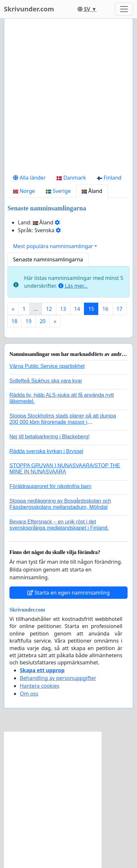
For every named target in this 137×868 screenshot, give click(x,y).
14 (77, 309)
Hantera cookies (40, 686)
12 (49, 309)
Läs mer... (73, 286)
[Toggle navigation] (124, 9)
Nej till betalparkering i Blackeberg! (49, 437)
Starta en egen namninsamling (69, 593)
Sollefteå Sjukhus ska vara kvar (46, 381)
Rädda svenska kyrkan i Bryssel (46, 451)
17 (119, 309)
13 (63, 309)
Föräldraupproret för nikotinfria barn (50, 486)
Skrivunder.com (29, 9)
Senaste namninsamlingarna (48, 259)
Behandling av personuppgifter (58, 678)
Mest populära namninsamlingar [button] (53, 246)
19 (28, 321)
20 (43, 321)
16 (105, 309)
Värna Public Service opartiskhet (47, 366)
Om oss (29, 694)
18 (14, 321)
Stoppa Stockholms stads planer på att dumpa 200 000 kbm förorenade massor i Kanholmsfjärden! (63, 422)
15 (91, 309)
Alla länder (29, 178)
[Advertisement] (68, 97)
